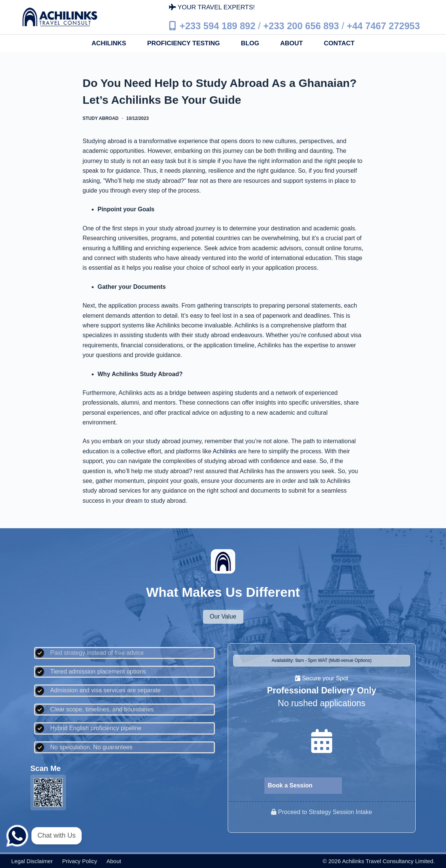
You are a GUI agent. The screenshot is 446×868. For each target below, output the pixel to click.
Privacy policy (80, 861)
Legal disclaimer (32, 861)
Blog (250, 43)
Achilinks (109, 43)
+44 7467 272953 (383, 26)
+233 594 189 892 (218, 26)
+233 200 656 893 (301, 26)
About (291, 43)
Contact (339, 43)
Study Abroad (101, 118)
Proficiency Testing (183, 43)
